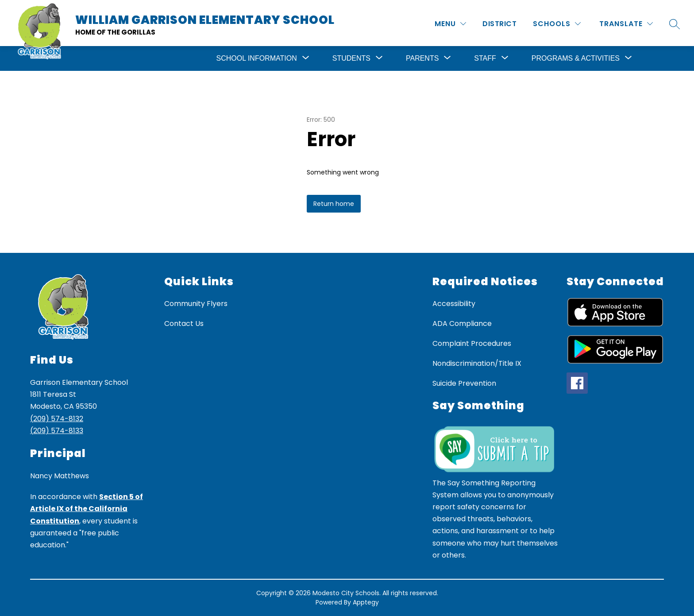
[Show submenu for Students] (351, 58)
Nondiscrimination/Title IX (477, 363)
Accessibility (454, 304)
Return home (334, 204)
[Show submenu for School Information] (257, 58)
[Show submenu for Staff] (485, 58)
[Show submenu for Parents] (422, 58)
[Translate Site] (626, 24)
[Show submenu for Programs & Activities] (576, 58)
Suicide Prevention (464, 383)
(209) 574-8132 (57, 419)
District (499, 24)
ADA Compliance (462, 323)
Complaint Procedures (472, 343)
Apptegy (366, 602)
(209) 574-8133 (57, 431)
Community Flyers (196, 304)
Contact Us (184, 323)
